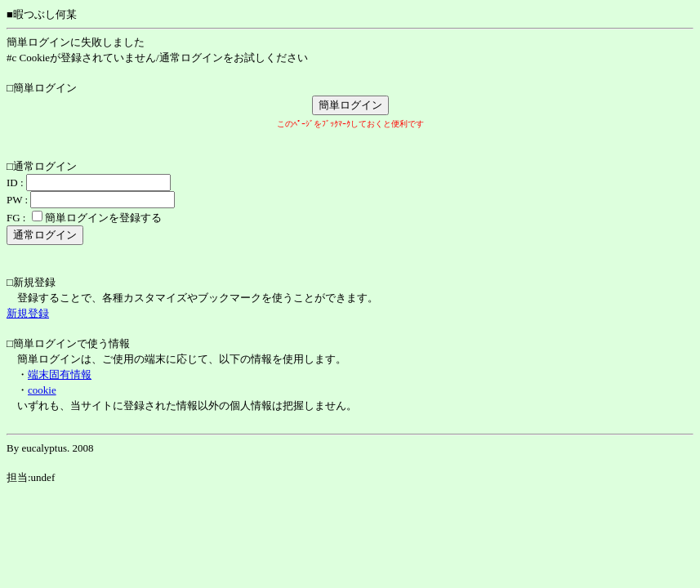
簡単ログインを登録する (103, 218)
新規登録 (28, 313)
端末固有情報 (60, 374)
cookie (42, 390)
